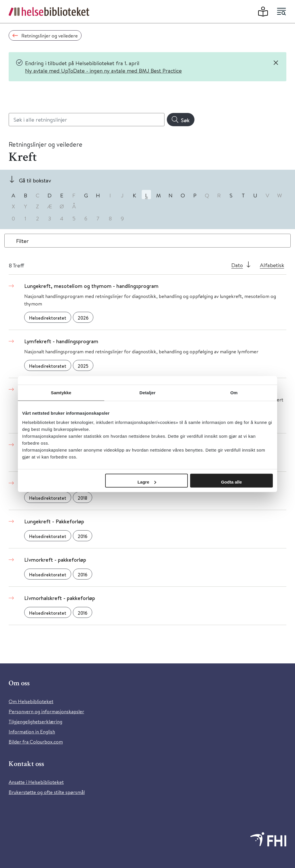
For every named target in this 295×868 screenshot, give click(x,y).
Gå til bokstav (35, 180)
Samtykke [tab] (61, 393)
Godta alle (231, 482)
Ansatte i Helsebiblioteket (36, 782)
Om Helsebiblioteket (31, 701)
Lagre (147, 482)
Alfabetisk (272, 265)
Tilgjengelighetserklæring (35, 721)
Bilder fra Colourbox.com (36, 742)
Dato (237, 265)
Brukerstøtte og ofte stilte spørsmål (47, 792)
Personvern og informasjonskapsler (46, 711)
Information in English (32, 732)
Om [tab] (234, 393)
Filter (22, 241)
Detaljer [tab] (147, 393)
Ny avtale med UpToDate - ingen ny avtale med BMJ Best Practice (103, 70)
